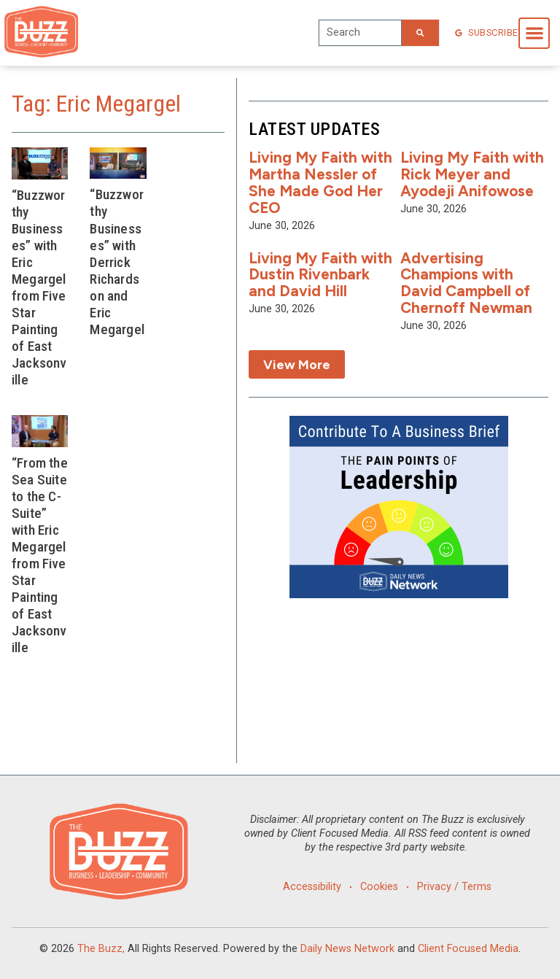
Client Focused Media (468, 949)
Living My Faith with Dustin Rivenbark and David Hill (320, 275)
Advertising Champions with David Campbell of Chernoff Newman (466, 283)
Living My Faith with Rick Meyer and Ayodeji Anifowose (472, 174)
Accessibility (311, 887)
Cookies (379, 887)
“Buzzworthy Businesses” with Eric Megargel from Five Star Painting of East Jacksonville (39, 287)
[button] (534, 33)
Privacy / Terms (455, 887)
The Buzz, (101, 949)
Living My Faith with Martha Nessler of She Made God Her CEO (320, 182)
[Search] (420, 33)
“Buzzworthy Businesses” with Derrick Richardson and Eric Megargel (117, 262)
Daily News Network (347, 949)
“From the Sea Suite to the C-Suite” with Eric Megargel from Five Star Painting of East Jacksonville (40, 555)
